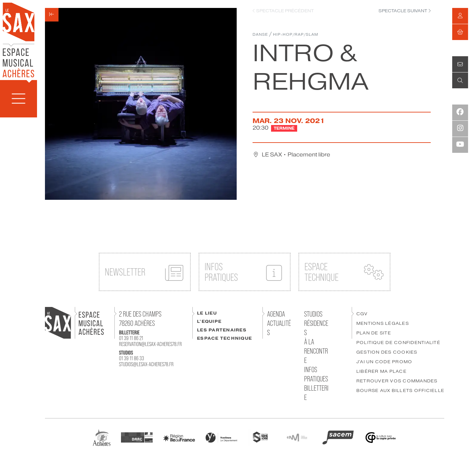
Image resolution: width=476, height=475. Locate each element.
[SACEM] (338, 437)
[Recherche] (460, 80)
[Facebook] (460, 112)
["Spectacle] (405, 11)
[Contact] (460, 64)
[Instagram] (460, 129)
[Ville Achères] (102, 437)
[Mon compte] (460, 16)
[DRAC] (137, 437)
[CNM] (297, 437)
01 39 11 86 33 (132, 358)
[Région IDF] (179, 437)
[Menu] (19, 99)
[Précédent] (52, 15)
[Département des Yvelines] (221, 437)
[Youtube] (460, 145)
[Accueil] (19, 40)
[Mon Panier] (460, 32)
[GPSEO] (260, 437)
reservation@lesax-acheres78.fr (150, 344)
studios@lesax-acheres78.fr (146, 364)
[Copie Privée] (380, 437)
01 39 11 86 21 (131, 338)
